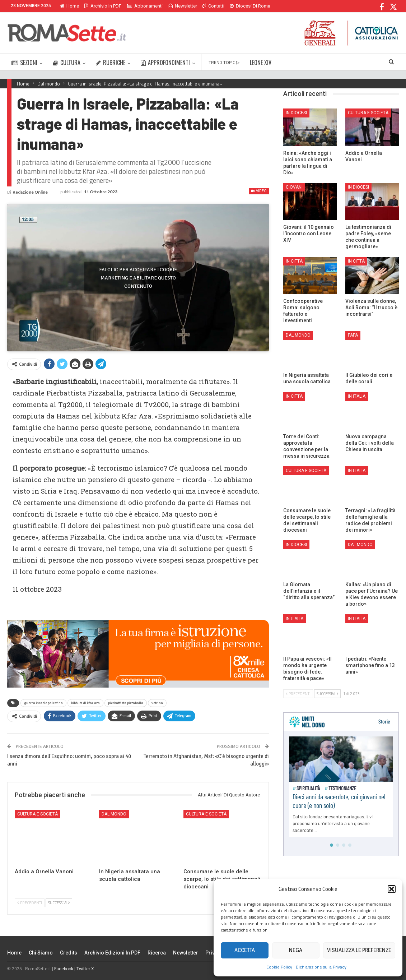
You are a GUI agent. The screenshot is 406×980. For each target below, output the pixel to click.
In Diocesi (296, 113)
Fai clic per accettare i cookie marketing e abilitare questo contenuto (138, 278)
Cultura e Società (38, 814)
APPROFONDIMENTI (165, 63)
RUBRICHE (111, 63)
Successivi (59, 903)
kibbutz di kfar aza (85, 703)
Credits (69, 953)
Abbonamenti (145, 6)
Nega (296, 950)
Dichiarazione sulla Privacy (321, 967)
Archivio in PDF (103, 6)
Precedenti (30, 903)
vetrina (157, 703)
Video (259, 191)
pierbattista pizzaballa (126, 703)
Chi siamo (41, 953)
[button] (392, 889)
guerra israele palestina (43, 703)
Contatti (213, 6)
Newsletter (183, 6)
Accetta (245, 950)
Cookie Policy (279, 967)
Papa (353, 335)
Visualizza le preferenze (359, 950)
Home (69, 6)
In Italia (357, 396)
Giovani (294, 187)
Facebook (64, 969)
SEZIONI (24, 63)
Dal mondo (114, 814)
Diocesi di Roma (250, 6)
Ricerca (157, 953)
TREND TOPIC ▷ (224, 62)
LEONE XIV (261, 63)
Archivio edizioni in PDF (112, 953)
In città (294, 261)
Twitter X (85, 969)
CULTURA (67, 63)
